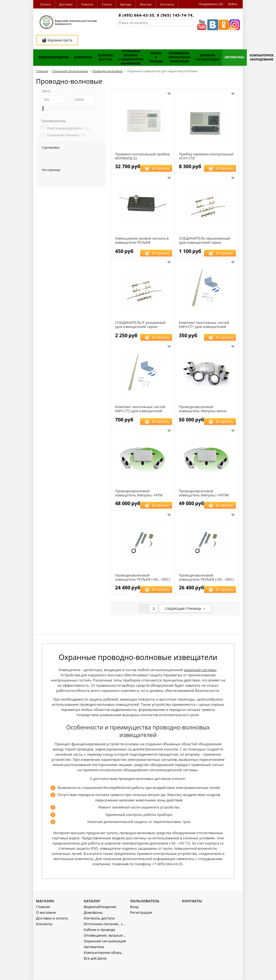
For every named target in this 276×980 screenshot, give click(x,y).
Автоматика (94, 962)
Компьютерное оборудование (105, 968)
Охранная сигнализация (105, 957)
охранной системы (200, 670)
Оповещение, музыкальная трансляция (105, 951)
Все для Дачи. (95, 974)
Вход (134, 922)
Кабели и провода (99, 945)
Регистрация (141, 928)
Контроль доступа (99, 934)
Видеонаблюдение (100, 922)
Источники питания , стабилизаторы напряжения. (105, 940)
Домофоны (93, 928)
